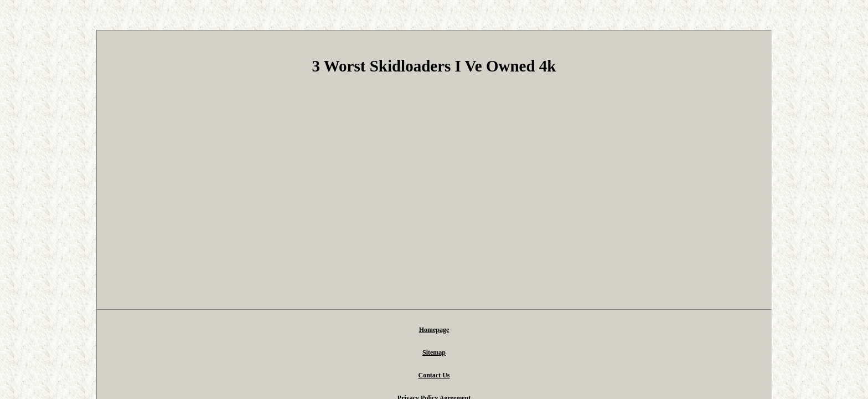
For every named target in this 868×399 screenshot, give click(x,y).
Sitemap (353, 330)
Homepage (311, 330)
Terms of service (538, 330)
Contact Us (396, 330)
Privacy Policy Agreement (463, 330)
